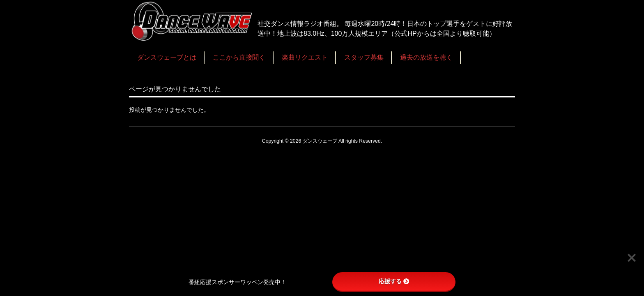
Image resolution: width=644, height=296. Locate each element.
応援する (394, 281)
